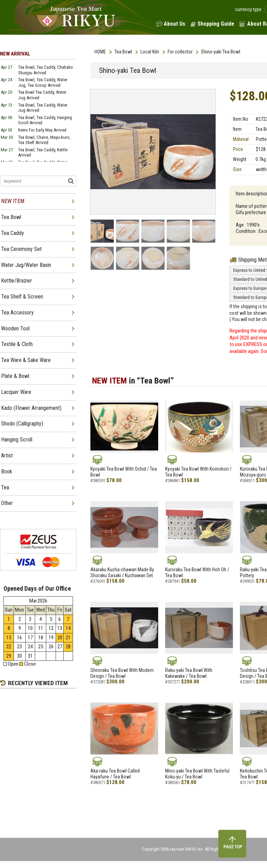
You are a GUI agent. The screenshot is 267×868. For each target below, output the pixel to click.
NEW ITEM (13, 201)
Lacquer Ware (16, 392)
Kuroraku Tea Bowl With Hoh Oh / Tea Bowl (197, 572)
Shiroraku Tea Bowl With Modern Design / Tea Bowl (122, 673)
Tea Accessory (17, 313)
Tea (5, 487)
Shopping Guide (216, 24)
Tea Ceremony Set (21, 249)
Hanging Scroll (17, 440)
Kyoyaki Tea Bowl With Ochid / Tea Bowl (124, 472)
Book (7, 471)
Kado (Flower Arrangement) (31, 408)
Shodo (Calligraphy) (22, 424)
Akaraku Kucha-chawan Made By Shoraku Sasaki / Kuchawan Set (122, 572)
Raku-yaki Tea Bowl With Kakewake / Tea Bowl (189, 673)
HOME (100, 52)
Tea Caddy (13, 233)
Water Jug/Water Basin (26, 265)
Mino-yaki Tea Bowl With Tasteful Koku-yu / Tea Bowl (197, 774)
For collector (180, 52)
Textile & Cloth (17, 344)
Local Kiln (150, 52)
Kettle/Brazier (17, 281)
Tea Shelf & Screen (22, 297)
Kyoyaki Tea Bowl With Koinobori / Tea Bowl (198, 472)
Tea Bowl (123, 52)
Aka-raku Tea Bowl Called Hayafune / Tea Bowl (115, 774)
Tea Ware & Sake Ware (26, 360)
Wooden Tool (15, 328)
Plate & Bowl (15, 376)
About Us (175, 24)
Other (7, 503)
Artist (7, 456)
